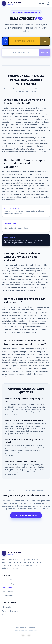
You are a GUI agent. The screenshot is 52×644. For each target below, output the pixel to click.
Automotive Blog (8, 584)
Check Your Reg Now (26, 515)
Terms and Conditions (10, 611)
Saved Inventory (8, 592)
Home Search (7, 588)
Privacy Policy (7, 607)
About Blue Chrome (9, 580)
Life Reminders (7, 595)
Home (42, 3)
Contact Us (6, 615)
